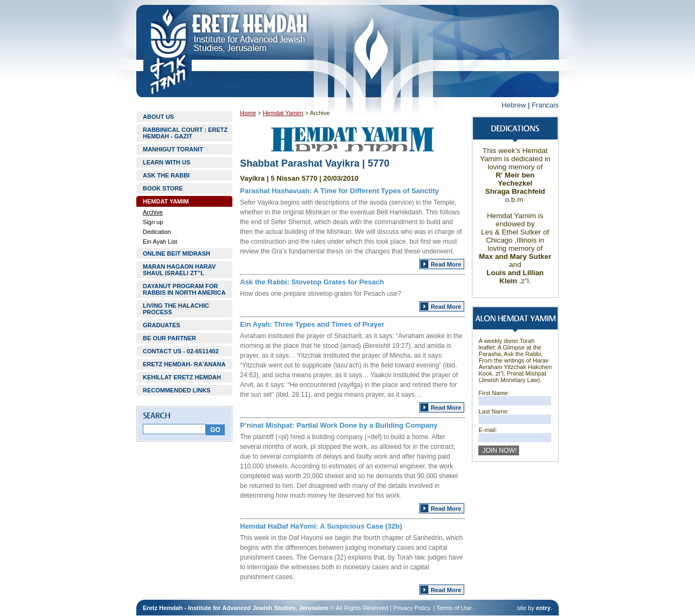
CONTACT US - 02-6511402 (181, 351)
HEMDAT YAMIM (166, 201)
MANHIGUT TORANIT (173, 149)
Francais (545, 105)
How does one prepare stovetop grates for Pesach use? (321, 294)
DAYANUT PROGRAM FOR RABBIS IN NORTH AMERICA (184, 289)
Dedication (157, 232)
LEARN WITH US (166, 162)
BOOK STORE (163, 188)
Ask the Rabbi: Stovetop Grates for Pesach (312, 282)
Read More (446, 264)
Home (248, 113)
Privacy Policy (412, 608)
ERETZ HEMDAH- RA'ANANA (184, 364)
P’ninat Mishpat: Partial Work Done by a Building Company (339, 425)
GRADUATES (162, 325)
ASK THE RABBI (166, 175)
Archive (153, 212)
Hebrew (514, 105)
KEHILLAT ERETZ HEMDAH (182, 377)
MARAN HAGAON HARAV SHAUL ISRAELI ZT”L (179, 270)
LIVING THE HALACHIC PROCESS (176, 309)
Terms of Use (454, 608)
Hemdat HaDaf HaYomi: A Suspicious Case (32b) (321, 526)
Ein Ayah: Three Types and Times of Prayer (312, 324)
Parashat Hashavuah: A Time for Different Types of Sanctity (339, 191)
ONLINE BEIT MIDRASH (176, 253)
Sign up (153, 222)
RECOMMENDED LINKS (177, 390)
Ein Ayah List (160, 242)
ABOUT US (158, 117)
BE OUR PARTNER (169, 338)
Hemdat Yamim (283, 113)
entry (543, 608)
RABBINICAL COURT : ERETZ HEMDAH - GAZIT (185, 133)
